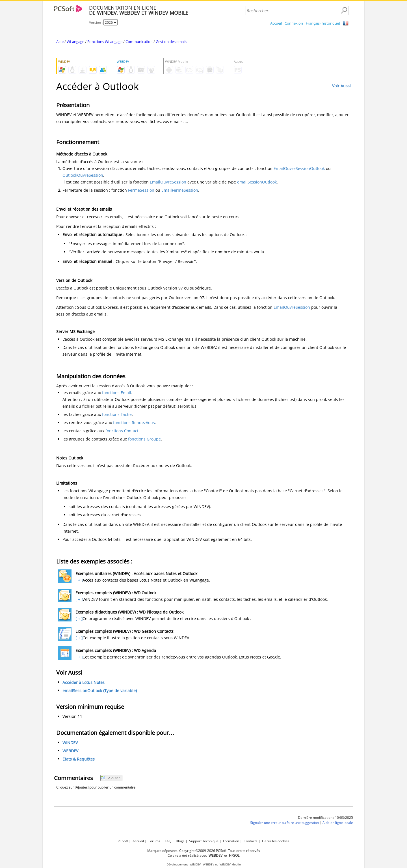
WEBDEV (70, 751)
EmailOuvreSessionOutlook (299, 168)
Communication (139, 42)
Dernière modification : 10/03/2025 (325, 818)
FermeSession (141, 190)
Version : (96, 22)
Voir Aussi (341, 86)
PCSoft (123, 841)
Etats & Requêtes (79, 759)
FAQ (168, 841)
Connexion (294, 23)
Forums (154, 841)
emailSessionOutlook (257, 182)
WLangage (75, 42)
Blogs (180, 841)
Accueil (276, 23)
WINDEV (70, 743)
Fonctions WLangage (105, 42)
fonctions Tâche (117, 414)
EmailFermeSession (180, 190)
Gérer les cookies (276, 841)
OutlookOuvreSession (83, 175)
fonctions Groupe (144, 439)
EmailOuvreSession (168, 182)
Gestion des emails (171, 42)
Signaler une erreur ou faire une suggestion (284, 823)
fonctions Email (117, 393)
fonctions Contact (122, 431)
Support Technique (204, 841)
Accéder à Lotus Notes (84, 682)
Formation (231, 841)
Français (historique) (323, 23)
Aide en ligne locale (338, 823)
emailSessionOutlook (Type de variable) (100, 691)
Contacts (251, 841)
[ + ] (78, 580)
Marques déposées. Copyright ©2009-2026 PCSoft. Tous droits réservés (204, 851)
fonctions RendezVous (134, 423)
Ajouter (110, 778)
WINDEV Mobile (230, 864)
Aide (60, 42)
